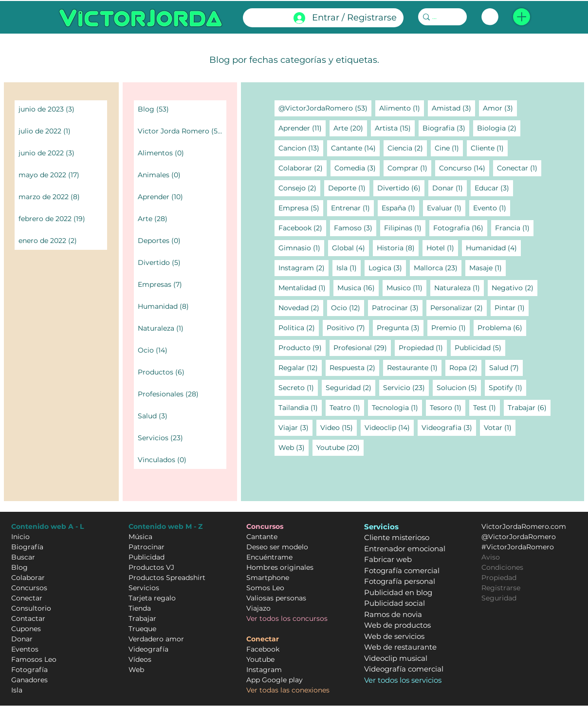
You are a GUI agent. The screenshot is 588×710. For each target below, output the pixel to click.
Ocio (348, 308)
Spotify (507, 387)
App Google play (275, 680)
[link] (490, 17)
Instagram (303, 268)
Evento (492, 208)
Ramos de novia (393, 614)
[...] (439, 17)
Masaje (487, 268)
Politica (299, 327)
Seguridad (350, 387)
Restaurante (414, 367)
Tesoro (448, 407)
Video (339, 427)
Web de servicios (394, 636)
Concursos (29, 588)
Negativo (514, 288)
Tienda (140, 608)
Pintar (512, 308)
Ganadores (29, 680)
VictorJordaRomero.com (524, 526)
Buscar (23, 557)
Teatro (347, 407)
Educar (494, 188)
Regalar (300, 367)
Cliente (489, 148)
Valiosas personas (276, 598)
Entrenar (352, 208)
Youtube (340, 447)
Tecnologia (397, 407)
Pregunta (400, 327)
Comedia (357, 168)
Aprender (302, 128)
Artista (395, 128)
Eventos (25, 649)
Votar (500, 427)
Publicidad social (395, 603)
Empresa (301, 208)
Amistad (453, 108)
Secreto (298, 387)
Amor (500, 108)
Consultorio (31, 608)
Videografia (449, 427)
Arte (350, 128)
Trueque (142, 629)
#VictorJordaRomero (518, 547)
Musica (358, 288)
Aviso (491, 557)
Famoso (355, 228)
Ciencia (407, 148)
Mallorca (438, 268)
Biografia (446, 128)
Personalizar (459, 308)
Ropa (465, 367)
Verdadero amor (156, 639)
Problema (502, 327)
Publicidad (480, 347)
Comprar (409, 168)
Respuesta (354, 367)
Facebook (302, 228)
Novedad (301, 308)
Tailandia (300, 407)
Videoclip (389, 427)
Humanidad (493, 248)
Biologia (499, 128)
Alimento (402, 108)
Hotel (442, 248)
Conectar (519, 168)
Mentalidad (304, 288)
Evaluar (446, 208)
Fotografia (460, 228)
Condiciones (502, 567)
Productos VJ (151, 567)
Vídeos (140, 659)
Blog (19, 567)
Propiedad (423, 347)
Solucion (459, 387)
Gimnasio (301, 248)
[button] (522, 17)
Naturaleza (459, 288)
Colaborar (303, 168)
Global (350, 248)
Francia (514, 228)
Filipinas (405, 228)
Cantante (355, 148)
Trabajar (529, 407)
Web (294, 447)
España (400, 208)
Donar (450, 188)
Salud (506, 367)
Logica (387, 268)
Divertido (401, 188)
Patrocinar (397, 308)
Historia (398, 248)
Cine (449, 148)
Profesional (362, 347)
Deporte (349, 188)
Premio (450, 327)
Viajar (295, 427)
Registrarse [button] (501, 588)
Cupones (26, 629)
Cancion (301, 148)
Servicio (406, 387)
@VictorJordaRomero (325, 108)
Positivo (348, 327)
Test (487, 407)
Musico (406, 288)
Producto (302, 347)
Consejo (299, 188)
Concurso (464, 168)
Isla (349, 268)
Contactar (28, 618)
